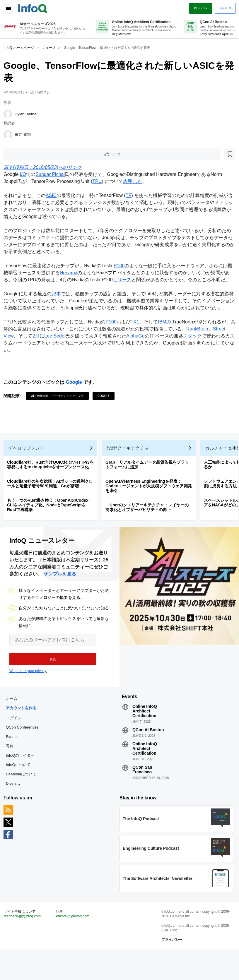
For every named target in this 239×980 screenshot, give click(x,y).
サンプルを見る (60, 596)
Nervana (76, 273)
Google (76, 397)
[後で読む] (42, 154)
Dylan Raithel (28, 113)
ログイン (16, 742)
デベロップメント (29, 467)
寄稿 (12, 770)
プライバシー (171, 968)
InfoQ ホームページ (21, 47)
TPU (99, 182)
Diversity (16, 807)
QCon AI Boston (148, 754)
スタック (195, 351)
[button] (49, 681)
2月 (38, 351)
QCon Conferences (24, 751)
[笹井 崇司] (10, 134)
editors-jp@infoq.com (74, 945)
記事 (59, 301)
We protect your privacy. (28, 693)
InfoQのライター (22, 779)
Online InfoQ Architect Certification (145, 735)
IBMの (167, 336)
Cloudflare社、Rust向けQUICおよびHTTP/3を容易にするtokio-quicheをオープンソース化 (53, 484)
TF (131, 196)
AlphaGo (138, 351)
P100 (121, 266)
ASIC (53, 196)
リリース (129, 280)
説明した (135, 182)
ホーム (14, 723)
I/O (25, 175)
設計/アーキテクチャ (130, 467)
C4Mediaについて (23, 798)
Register (198, 7)
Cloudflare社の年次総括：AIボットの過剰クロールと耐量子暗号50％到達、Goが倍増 (52, 503)
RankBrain (204, 343)
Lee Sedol (57, 351)
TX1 (137, 336)
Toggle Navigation (11, 7)
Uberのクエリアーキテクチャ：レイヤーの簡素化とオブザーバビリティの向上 (149, 527)
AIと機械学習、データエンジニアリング (60, 410)
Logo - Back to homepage (35, 6)
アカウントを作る (23, 732)
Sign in (223, 7)
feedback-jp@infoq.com (25, 945)
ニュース (51, 47)
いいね (22, 154)
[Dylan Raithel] (10, 114)
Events (14, 761)
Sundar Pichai (52, 175)
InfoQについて (21, 789)
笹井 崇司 (25, 134)
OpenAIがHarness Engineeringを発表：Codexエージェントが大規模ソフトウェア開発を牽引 (151, 505)
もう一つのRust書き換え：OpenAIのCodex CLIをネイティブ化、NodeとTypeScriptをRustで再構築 (50, 524)
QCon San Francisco (142, 794)
